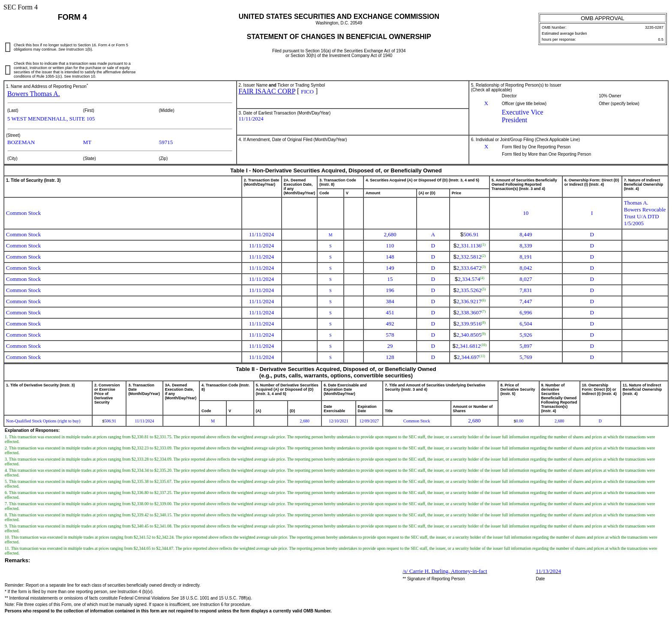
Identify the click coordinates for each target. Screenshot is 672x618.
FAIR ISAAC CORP (267, 91)
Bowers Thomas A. (34, 94)
